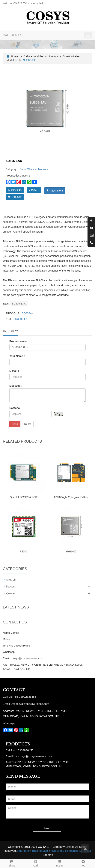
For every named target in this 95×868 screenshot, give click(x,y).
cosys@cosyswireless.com (28, 658)
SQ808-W (27, 313)
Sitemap (48, 855)
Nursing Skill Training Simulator (72, 851)
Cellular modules (34, 56)
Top (83, 863)
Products (18, 744)
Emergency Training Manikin (34, 851)
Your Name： (18, 356)
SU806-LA (21, 319)
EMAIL (34, 190)
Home (15, 56)
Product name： (19, 341)
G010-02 (71, 551)
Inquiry (59, 863)
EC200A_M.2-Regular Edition (71, 497)
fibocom (53, 56)
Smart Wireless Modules (34, 169)
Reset (28, 424)
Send (15, 424)
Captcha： (16, 408)
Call (36, 863)
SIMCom (11, 580)
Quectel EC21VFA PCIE (24, 497)
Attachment (55, 191)
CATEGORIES (13, 35)
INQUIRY (15, 190)
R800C (24, 551)
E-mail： (15, 371)
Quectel (11, 593)
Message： (16, 386)
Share (12, 863)
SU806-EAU (19, 304)
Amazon (15, 197)
